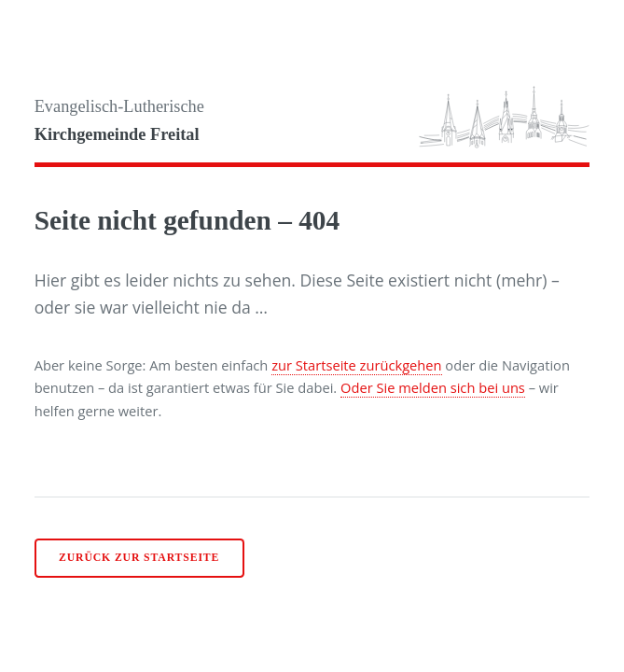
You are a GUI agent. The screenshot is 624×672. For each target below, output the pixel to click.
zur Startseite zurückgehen (356, 365)
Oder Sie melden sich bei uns (433, 387)
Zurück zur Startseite (139, 558)
